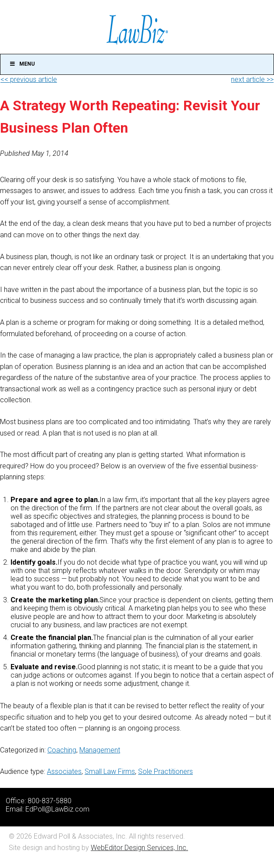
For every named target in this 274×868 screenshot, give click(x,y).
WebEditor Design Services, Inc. (139, 848)
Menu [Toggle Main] (22, 64)
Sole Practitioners (165, 771)
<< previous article (29, 79)
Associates (64, 771)
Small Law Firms (110, 771)
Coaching (62, 750)
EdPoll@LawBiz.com (57, 809)
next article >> (252, 79)
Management (100, 750)
